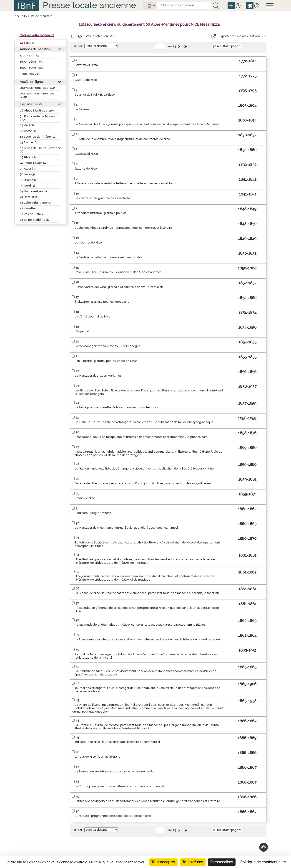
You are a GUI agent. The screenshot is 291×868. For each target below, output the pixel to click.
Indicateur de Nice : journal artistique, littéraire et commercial (117, 742)
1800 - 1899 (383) (32, 62)
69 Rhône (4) (29, 157)
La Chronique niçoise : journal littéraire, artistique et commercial (119, 786)
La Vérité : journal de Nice (93, 316)
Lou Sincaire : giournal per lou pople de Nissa (106, 361)
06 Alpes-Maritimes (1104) (38, 110)
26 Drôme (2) (29, 180)
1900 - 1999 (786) (32, 68)
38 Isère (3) (27, 174)
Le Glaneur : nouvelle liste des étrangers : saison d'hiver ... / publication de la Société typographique (144, 468)
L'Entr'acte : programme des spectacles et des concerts (113, 816)
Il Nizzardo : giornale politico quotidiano (102, 302)
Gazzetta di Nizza (86, 65)
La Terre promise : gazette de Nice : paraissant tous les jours (116, 407)
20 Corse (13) (29, 131)
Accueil (20, 16)
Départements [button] (31, 104)
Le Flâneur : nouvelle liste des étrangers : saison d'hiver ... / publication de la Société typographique (144, 422)
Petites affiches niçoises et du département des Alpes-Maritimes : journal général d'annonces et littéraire (147, 801)
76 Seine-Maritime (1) (34, 220)
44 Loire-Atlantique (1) (35, 203)
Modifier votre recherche (37, 35)
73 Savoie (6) (29, 142)
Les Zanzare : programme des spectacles (103, 198)
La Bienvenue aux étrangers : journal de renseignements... (115, 771)
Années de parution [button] (35, 49)
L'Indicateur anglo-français (93, 513)
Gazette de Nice (86, 80)
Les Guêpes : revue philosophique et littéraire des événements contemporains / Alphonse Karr (141, 437)
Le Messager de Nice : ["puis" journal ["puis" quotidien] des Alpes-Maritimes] (126, 528)
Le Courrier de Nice (88, 242)
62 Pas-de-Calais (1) (33, 214)
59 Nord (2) (27, 186)
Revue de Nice (85, 498)
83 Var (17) (27, 125)
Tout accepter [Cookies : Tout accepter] (163, 862)
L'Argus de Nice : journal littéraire (98, 757)
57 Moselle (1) (29, 208)
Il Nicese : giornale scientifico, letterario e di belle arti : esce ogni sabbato (125, 183)
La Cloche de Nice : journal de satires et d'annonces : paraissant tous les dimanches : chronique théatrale (147, 593)
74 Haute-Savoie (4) (33, 163)
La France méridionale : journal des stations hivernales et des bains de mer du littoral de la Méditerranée (147, 639)
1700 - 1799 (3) (30, 55)
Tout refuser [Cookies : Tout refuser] (193, 862)
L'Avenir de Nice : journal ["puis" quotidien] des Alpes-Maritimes (118, 272)
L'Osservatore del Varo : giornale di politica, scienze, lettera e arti (119, 287)
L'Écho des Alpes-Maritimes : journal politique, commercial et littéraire (123, 228)
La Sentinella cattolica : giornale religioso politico (109, 257)
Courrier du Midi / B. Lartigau (95, 95)
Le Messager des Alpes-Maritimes (98, 376)
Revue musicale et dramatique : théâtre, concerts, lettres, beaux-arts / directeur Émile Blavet (140, 625)
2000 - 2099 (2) (30, 74)
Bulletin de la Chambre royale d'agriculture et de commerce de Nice (122, 139)
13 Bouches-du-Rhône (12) (38, 137)
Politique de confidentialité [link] (263, 862)
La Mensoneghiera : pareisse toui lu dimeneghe (108, 346)
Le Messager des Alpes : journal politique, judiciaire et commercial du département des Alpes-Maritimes (147, 124)
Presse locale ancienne (89, 5)
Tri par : (79, 46)
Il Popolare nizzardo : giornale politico (101, 213)
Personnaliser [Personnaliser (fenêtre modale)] (222, 862)
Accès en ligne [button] (31, 82)
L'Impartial (82, 331)
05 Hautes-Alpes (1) (33, 191)
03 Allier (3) (28, 169)
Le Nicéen (82, 109)
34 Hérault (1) (29, 197)
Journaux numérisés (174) (37, 88)
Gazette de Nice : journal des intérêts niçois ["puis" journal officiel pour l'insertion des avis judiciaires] (143, 483)
